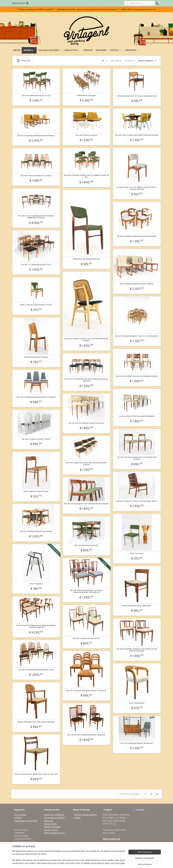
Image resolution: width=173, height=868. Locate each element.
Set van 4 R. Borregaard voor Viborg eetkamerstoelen (86, 504)
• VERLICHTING (72, 50)
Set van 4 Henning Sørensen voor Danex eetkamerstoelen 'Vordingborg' (86, 591)
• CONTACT (115, 50)
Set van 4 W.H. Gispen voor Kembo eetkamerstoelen (137, 135)
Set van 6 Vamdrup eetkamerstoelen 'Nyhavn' (36, 136)
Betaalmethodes (52, 827)
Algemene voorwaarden (26, 821)
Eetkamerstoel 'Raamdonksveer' (86, 259)
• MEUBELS (29, 50)
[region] (69, 857)
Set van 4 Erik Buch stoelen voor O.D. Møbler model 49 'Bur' (86, 176)
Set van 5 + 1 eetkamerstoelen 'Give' (36, 265)
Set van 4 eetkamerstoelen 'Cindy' (36, 96)
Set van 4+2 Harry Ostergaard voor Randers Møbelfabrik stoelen (36, 217)
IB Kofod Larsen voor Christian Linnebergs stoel (137, 96)
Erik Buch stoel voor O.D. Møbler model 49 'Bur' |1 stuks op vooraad (137, 188)
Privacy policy (51, 830)
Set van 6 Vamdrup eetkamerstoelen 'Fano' (36, 670)
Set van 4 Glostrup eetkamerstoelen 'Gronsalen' (86, 691)
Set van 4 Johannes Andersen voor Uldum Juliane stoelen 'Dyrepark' (137, 650)
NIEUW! (17, 50)
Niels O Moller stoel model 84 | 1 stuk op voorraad (36, 774)
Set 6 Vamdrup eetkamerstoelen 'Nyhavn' (137, 284)
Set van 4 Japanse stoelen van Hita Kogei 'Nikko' (137, 501)
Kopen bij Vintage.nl (54, 815)
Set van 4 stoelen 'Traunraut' (86, 545)
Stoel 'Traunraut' (137, 553)
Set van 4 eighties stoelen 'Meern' (36, 439)
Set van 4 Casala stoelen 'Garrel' (86, 638)
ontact (113, 839)
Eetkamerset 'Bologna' (86, 95)
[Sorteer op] (147, 61)
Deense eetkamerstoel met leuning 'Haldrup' (36, 722)
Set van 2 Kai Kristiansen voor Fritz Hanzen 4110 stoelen (137, 458)
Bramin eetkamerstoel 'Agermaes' (137, 606)
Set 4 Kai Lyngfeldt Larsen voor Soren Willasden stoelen (86, 464)
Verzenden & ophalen (55, 818)
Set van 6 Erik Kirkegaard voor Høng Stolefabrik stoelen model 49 (36, 626)
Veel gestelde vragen (54, 833)
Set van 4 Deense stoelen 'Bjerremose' (36, 531)
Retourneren (50, 824)
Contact (18, 818)
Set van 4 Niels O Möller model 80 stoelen (137, 416)
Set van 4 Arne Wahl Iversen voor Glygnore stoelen (137, 376)
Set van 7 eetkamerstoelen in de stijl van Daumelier (137, 336)
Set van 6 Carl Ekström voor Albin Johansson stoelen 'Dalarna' (86, 380)
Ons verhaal (20, 815)
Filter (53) (24, 61)
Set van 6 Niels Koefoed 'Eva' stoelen (36, 176)
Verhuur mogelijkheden (85, 815)
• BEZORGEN (101, 50)
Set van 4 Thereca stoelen (86, 135)
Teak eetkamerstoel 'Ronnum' (36, 357)
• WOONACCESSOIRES (50, 50)
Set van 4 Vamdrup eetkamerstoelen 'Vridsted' (36, 397)
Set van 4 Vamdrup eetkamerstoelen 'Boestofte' (137, 236)
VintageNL (138, 810)
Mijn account (21, 3)
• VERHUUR (88, 50)
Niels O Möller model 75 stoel (36, 491)
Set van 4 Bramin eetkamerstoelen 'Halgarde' (86, 735)
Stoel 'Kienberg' (36, 584)
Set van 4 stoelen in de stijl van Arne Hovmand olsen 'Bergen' (86, 340)
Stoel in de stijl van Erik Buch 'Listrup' (36, 305)
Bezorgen (49, 821)
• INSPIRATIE (131, 50)
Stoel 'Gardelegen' (137, 703)
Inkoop (77, 818)
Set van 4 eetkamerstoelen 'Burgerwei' (137, 743)
